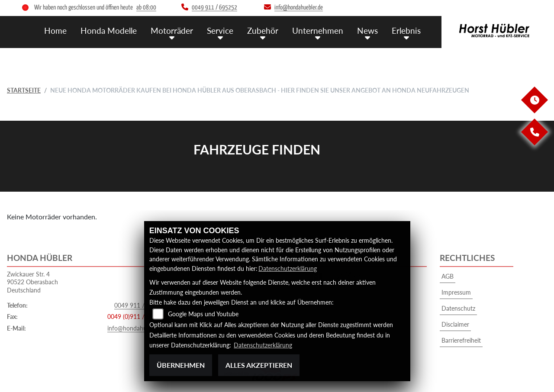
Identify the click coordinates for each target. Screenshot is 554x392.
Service (220, 31)
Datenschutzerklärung (288, 268)
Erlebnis (406, 31)
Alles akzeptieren (259, 365)
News (367, 31)
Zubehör (263, 31)
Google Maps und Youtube (203, 314)
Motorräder (172, 31)
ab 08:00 (146, 8)
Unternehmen (318, 31)
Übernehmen (181, 365)
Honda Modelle (109, 31)
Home (55, 31)
